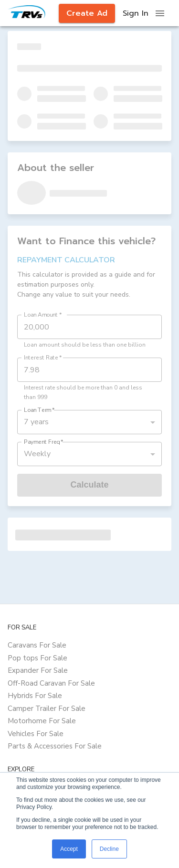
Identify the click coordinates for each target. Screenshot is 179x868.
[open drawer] (160, 13)
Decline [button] (109, 849)
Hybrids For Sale (35, 696)
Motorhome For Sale (42, 721)
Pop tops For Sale (37, 658)
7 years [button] (36, 422)
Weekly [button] (37, 454)
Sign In (136, 13)
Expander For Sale (38, 670)
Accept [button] (69, 849)
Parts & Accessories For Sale (55, 746)
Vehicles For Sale (36, 734)
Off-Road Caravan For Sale (51, 683)
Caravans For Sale (37, 645)
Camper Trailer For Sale (47, 708)
